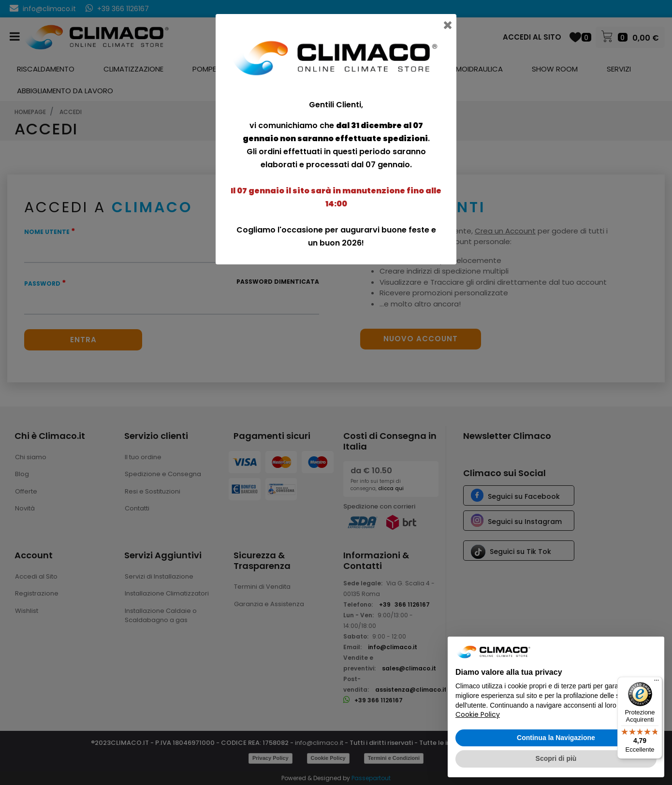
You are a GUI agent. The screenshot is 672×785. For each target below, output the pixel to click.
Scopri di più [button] (556, 758)
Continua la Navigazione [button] (556, 738)
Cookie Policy (478, 714)
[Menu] (657, 683)
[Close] (449, 22)
